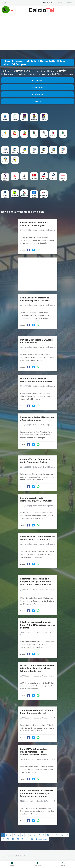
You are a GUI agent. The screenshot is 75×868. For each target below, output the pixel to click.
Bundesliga (34, 178)
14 (57, 835)
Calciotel (32, 856)
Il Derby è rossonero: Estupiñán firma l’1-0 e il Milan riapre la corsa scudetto (37, 625)
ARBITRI (38, 101)
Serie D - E (44, 152)
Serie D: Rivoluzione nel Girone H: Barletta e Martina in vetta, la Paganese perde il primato (37, 793)
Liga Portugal (44, 178)
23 (32, 839)
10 (39, 835)
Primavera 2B (24, 136)
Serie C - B (34, 120)
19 (13, 839)
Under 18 (34, 136)
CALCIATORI (38, 87)
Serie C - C (44, 120)
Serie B (15, 120)
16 (67, 835)
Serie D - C (24, 152)
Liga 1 (15, 178)
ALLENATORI (38, 94)
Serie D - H (5, 162)
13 (53, 835)
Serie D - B (15, 152)
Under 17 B (53, 136)
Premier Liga (24, 196)
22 (27, 839)
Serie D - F (53, 152)
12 (48, 835)
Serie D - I (15, 162)
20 (18, 839)
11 (43, 835)
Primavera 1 (5, 136)
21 (23, 839)
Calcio (42, 9)
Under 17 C (63, 136)
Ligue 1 (24, 178)
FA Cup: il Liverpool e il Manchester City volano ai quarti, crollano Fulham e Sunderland (37, 668)
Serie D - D (34, 152)
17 (3, 839)
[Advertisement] (37, 32)
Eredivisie (53, 178)
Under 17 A (44, 136)
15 (62, 835)
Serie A (5, 120)
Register (70, 2)
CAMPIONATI (38, 80)
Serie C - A (24, 120)
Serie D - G (63, 152)
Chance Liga (15, 196)
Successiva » (42, 839)
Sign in (60, 2)
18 (8, 839)
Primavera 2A (15, 136)
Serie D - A (5, 152)
